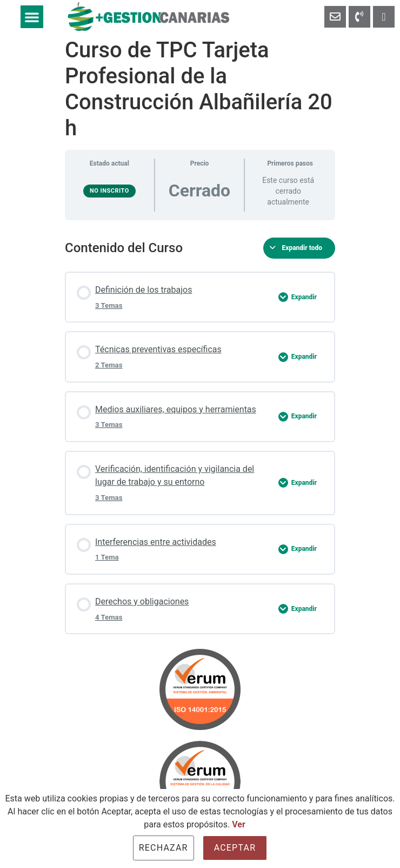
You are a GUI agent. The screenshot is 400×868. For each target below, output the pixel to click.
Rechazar (164, 848)
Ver (239, 824)
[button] (32, 17)
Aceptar (235, 848)
